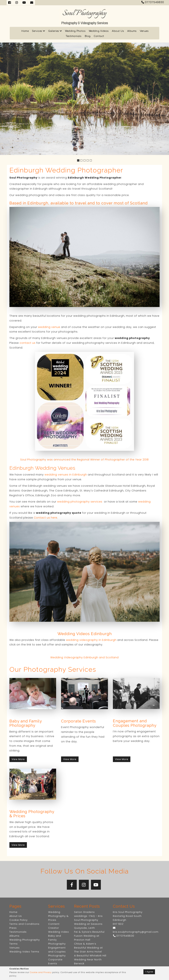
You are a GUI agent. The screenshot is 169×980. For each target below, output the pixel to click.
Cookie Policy (18, 920)
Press (13, 928)
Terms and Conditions (24, 924)
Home (25, 31)
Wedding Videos (99, 31)
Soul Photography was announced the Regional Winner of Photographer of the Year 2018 (84, 460)
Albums (132, 31)
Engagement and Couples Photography (57, 952)
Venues (144, 31)
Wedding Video (59, 932)
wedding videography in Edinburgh (91, 640)
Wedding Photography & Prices (58, 916)
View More (18, 759)
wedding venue (49, 327)
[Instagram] (84, 885)
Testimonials (74, 36)
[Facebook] (72, 885)
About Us (118, 31)
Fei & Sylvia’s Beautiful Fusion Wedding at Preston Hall (89, 936)
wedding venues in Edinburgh (66, 475)
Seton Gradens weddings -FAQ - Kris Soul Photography (88, 916)
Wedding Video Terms (24, 952)
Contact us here (46, 518)
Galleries (55, 31)
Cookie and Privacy (41, 972)
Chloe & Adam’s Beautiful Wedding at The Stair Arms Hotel (88, 948)
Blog (88, 36)
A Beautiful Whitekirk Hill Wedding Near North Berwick (90, 959)
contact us (28, 343)
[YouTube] (96, 885)
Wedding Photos (75, 31)
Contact (99, 36)
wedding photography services (80, 502)
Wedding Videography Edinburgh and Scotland (84, 657)
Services (39, 31)
